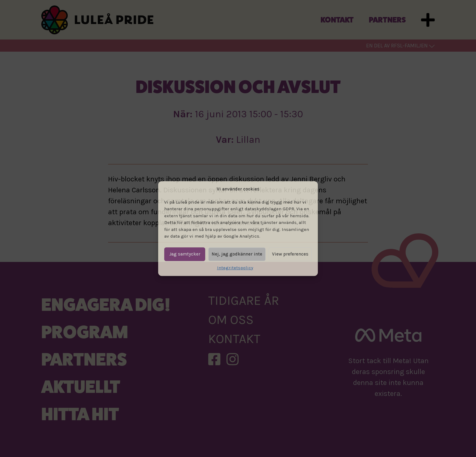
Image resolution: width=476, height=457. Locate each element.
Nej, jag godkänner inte (237, 254)
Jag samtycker (185, 254)
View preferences (290, 254)
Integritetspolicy (235, 268)
